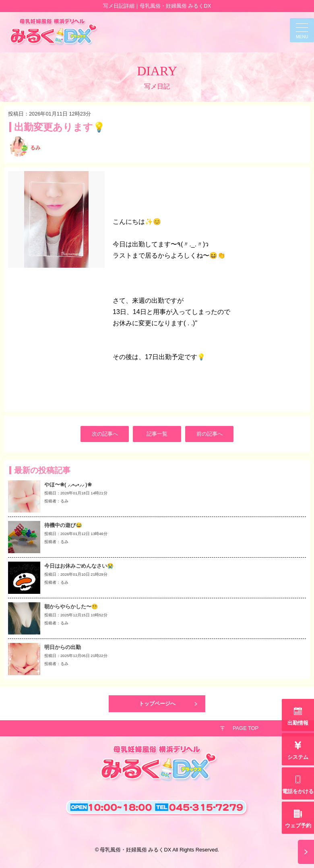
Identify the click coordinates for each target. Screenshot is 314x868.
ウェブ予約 (298, 826)
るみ (35, 148)
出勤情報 (298, 723)
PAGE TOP (246, 728)
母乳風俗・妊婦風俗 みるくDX (135, 850)
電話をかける (298, 791)
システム (298, 757)
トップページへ (157, 704)
